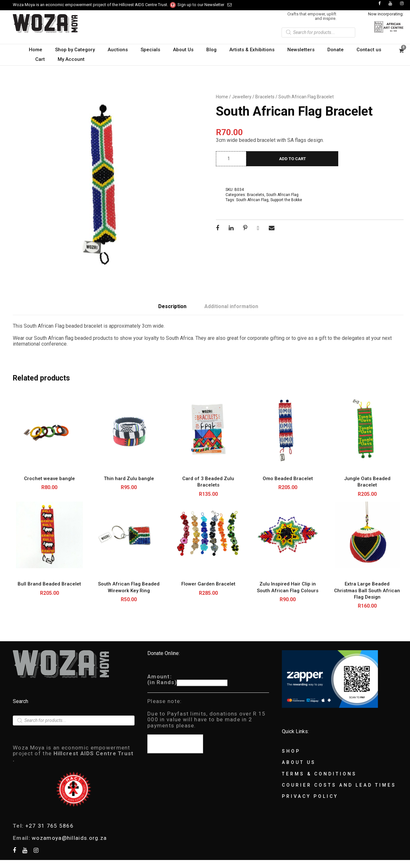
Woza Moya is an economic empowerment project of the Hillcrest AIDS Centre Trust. (95, 5)
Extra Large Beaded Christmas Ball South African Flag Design (367, 590)
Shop (291, 751)
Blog (211, 50)
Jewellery (242, 97)
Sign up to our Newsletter (205, 5)
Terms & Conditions (319, 774)
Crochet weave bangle (49, 479)
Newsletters (301, 50)
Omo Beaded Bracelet (288, 479)
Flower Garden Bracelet (208, 584)
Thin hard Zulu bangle (129, 479)
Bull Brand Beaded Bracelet (49, 584)
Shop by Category (75, 50)
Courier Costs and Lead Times (339, 785)
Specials (150, 50)
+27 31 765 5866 (50, 826)
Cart (40, 59)
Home (36, 50)
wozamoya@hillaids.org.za (69, 838)
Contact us (369, 50)
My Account (71, 59)
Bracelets (265, 97)
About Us (183, 50)
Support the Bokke (286, 200)
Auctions (118, 50)
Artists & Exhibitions (252, 50)
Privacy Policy (310, 796)
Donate (336, 50)
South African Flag (282, 195)
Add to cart (292, 159)
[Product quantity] (231, 159)
